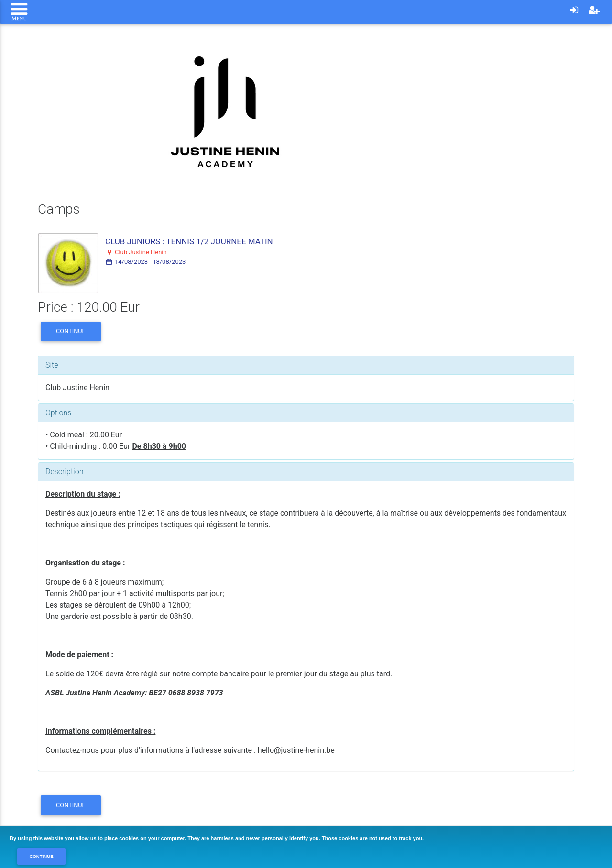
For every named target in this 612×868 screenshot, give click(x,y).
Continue (71, 331)
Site (52, 365)
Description (64, 472)
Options (58, 413)
